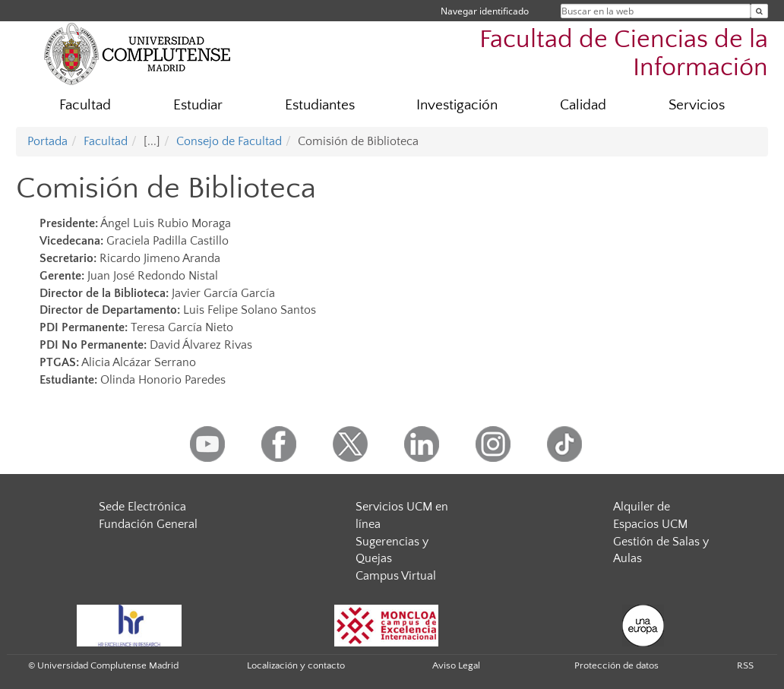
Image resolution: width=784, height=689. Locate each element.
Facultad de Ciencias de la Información (624, 54)
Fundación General (148, 524)
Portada (47, 141)
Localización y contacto (296, 665)
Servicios (697, 105)
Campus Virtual (396, 576)
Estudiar (198, 105)
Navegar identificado (485, 11)
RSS (745, 665)
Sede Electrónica (142, 507)
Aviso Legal (456, 665)
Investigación (457, 105)
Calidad (583, 105)
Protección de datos (616, 665)
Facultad (85, 105)
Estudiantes (320, 105)
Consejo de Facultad (229, 141)
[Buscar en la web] (759, 11)
